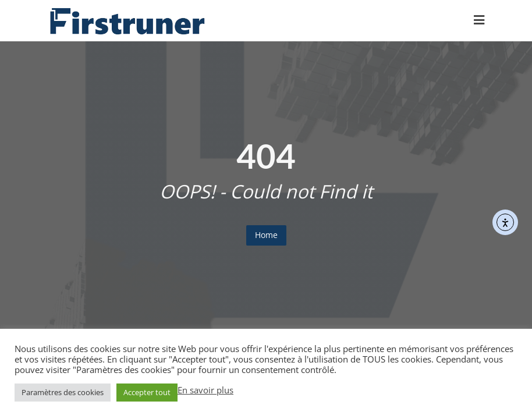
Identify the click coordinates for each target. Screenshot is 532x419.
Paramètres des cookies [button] (63, 392)
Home (266, 235)
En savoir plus (205, 390)
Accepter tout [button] (147, 392)
